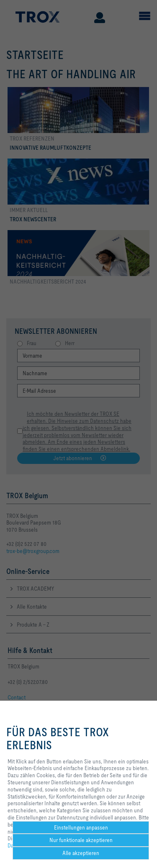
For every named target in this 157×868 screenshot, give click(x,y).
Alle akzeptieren (81, 853)
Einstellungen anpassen (81, 827)
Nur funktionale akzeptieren (81, 840)
